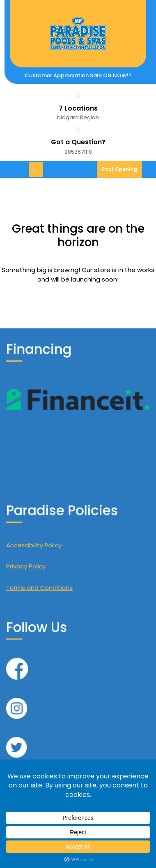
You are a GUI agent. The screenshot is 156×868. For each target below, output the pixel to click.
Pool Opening (122, 172)
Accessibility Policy (52, 546)
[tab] (37, 169)
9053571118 (78, 152)
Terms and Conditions (55, 571)
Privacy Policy (47, 559)
